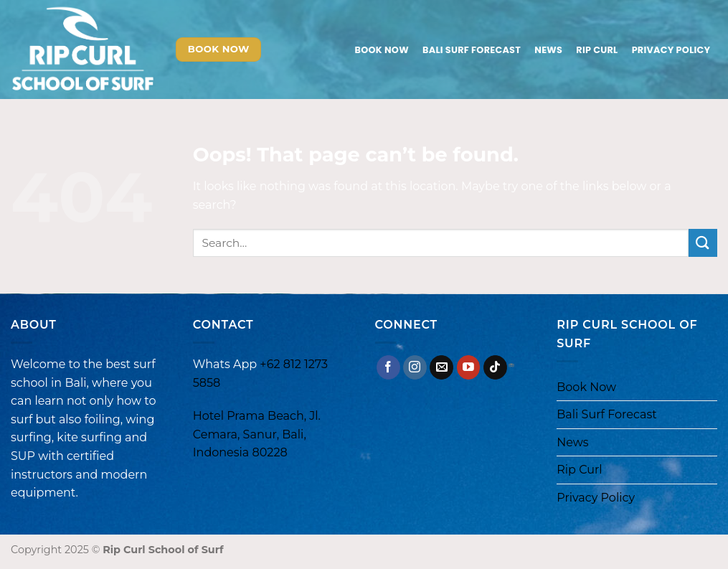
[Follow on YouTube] (469, 367)
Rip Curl (597, 50)
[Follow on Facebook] (388, 367)
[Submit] (703, 243)
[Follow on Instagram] (415, 367)
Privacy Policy (671, 50)
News (548, 50)
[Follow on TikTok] (495, 367)
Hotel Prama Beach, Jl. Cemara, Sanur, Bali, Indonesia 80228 (257, 434)
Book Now (382, 50)
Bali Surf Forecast (472, 50)
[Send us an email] (441, 367)
